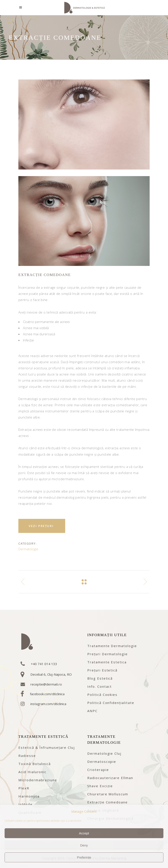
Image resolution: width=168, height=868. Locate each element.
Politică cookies (102, 695)
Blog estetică (100, 678)
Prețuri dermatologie (108, 654)
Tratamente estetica (107, 662)
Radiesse (27, 756)
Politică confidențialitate (111, 703)
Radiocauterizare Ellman (110, 778)
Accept (84, 833)
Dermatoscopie (102, 762)
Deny (84, 845)
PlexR (24, 788)
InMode (25, 804)
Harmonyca (29, 796)
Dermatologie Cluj (104, 753)
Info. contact (100, 686)
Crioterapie (98, 770)
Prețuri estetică (102, 670)
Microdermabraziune (38, 780)
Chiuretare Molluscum (108, 794)
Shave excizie (100, 786)
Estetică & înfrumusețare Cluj (47, 747)
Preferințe (84, 857)
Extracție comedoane (108, 802)
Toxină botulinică (35, 764)
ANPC (92, 711)
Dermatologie (28, 549)
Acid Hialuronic (32, 772)
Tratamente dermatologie (112, 646)
